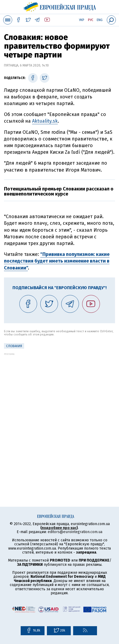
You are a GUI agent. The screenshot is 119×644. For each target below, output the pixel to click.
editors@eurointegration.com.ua (75, 532)
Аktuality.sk (45, 121)
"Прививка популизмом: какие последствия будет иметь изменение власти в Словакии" (57, 261)
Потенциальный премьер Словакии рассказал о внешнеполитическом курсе (59, 192)
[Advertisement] (59, 415)
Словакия (14, 346)
